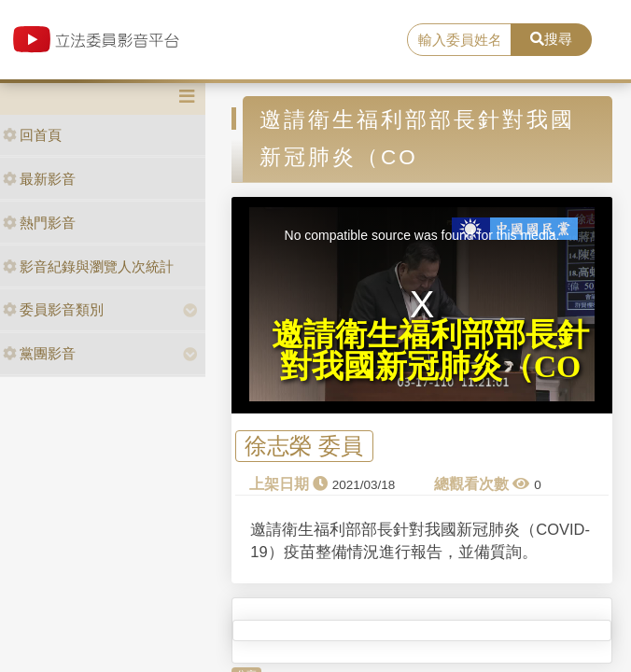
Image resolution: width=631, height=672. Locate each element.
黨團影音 (39, 353)
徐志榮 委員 (304, 447)
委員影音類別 (53, 309)
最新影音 (39, 179)
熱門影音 (39, 223)
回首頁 (32, 135)
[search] (459, 40)
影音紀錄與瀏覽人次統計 (88, 266)
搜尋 (551, 39)
